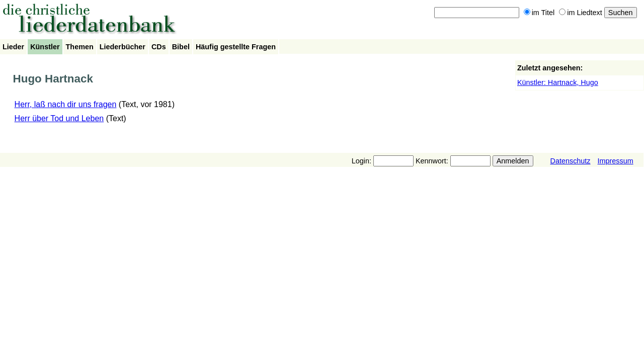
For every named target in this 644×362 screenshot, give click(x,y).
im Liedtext (581, 13)
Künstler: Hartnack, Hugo (558, 82)
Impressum (616, 161)
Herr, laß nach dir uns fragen (66, 104)
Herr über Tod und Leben (59, 118)
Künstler (45, 47)
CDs (159, 47)
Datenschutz (571, 161)
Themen (80, 47)
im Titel (539, 13)
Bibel (181, 47)
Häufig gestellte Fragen (236, 47)
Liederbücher (123, 47)
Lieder (13, 47)
